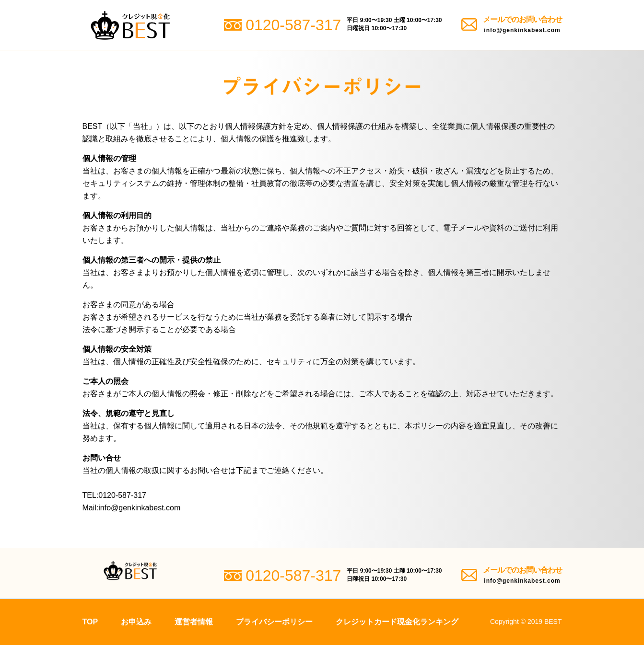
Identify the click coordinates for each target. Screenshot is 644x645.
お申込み (136, 622)
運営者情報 (194, 622)
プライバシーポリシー (274, 622)
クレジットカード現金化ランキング (397, 622)
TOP (90, 622)
